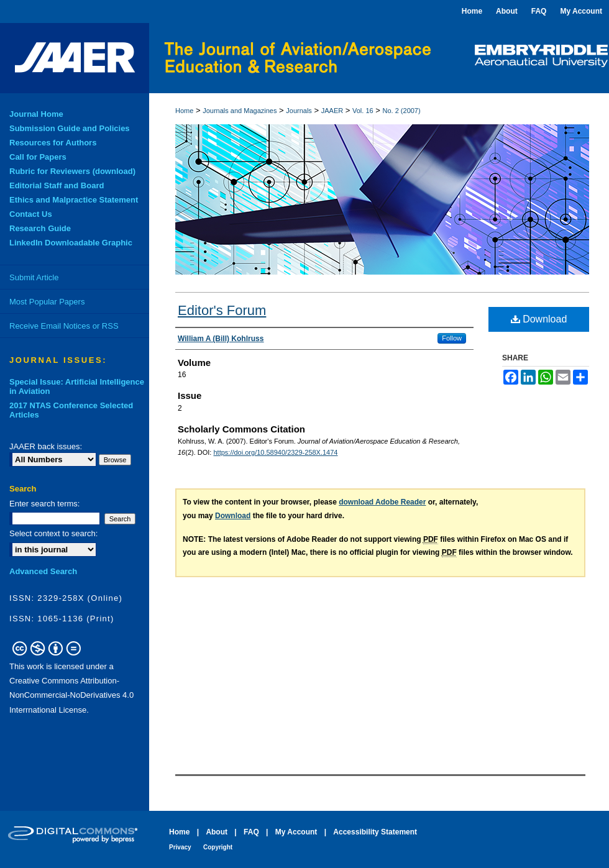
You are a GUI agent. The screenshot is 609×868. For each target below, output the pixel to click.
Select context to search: (53, 533)
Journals (299, 111)
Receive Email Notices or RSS (64, 326)
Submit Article (34, 277)
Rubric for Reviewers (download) (72, 171)
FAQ (251, 832)
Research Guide (40, 228)
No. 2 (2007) (402, 111)
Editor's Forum (222, 310)
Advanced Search (43, 571)
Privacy (180, 847)
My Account (296, 832)
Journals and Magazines (240, 111)
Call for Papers (38, 157)
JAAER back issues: (46, 446)
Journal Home (36, 114)
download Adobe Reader (382, 502)
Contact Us (31, 214)
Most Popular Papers (47, 302)
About (217, 832)
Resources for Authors (53, 143)
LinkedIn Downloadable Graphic (71, 243)
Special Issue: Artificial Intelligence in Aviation (77, 386)
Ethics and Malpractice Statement (74, 200)
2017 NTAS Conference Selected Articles (71, 410)
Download (539, 319)
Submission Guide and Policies (70, 128)
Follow (452, 338)
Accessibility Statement (375, 832)
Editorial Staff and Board (57, 185)
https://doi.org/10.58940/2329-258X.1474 (275, 452)
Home (184, 111)
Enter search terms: (44, 504)
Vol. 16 (363, 111)
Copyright (218, 847)
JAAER (332, 111)
